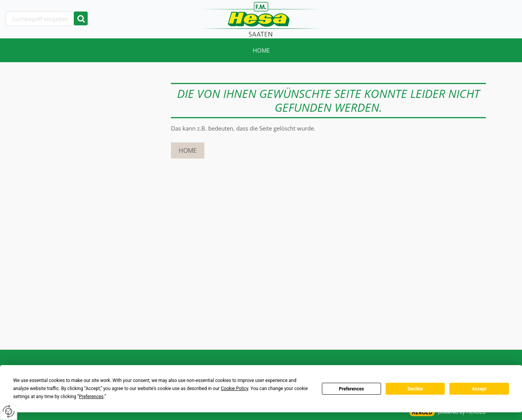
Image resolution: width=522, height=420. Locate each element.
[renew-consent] (9, 411)
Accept (479, 389)
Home (261, 50)
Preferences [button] (91, 397)
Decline (415, 389)
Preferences (351, 389)
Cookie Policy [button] (234, 389)
